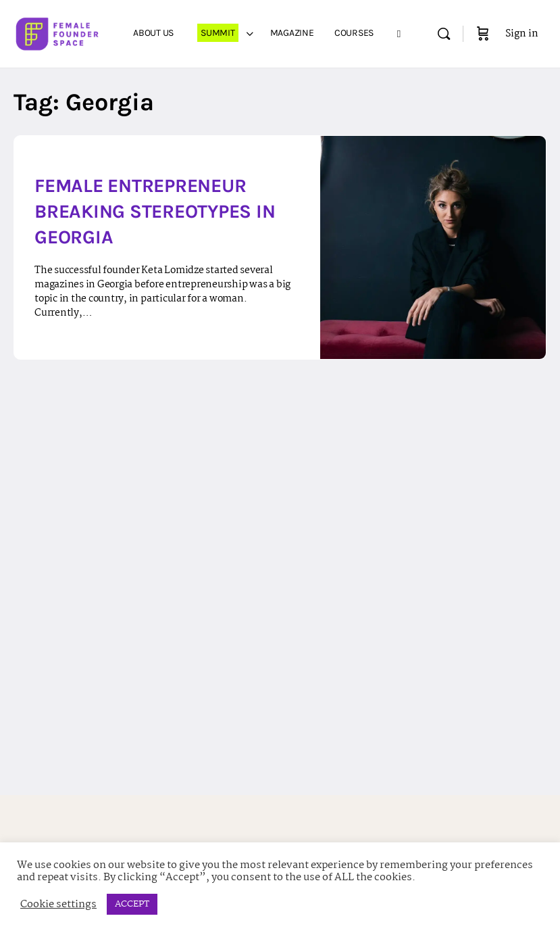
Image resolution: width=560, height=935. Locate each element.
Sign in (522, 34)
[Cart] (483, 34)
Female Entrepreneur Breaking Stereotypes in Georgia (155, 211)
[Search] (444, 34)
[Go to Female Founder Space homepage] (58, 32)
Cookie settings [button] (58, 905)
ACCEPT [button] (132, 904)
